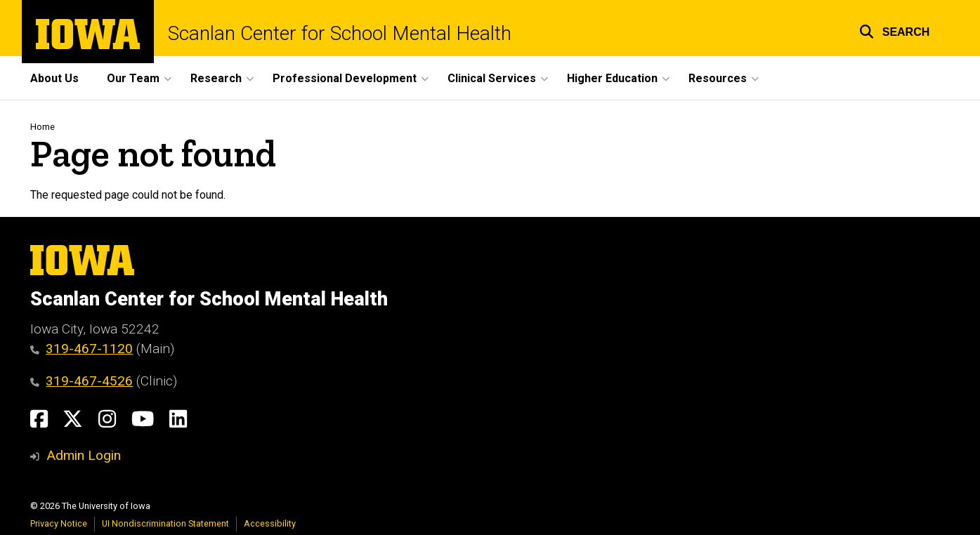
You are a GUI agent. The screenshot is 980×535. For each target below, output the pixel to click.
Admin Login (84, 455)
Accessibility (270, 523)
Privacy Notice (59, 523)
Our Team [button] (133, 78)
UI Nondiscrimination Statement (165, 523)
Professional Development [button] (345, 78)
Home (43, 127)
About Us (54, 78)
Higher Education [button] (612, 78)
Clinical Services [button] (492, 78)
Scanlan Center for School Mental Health (340, 34)
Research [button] (216, 78)
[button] (895, 30)
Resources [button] (718, 78)
